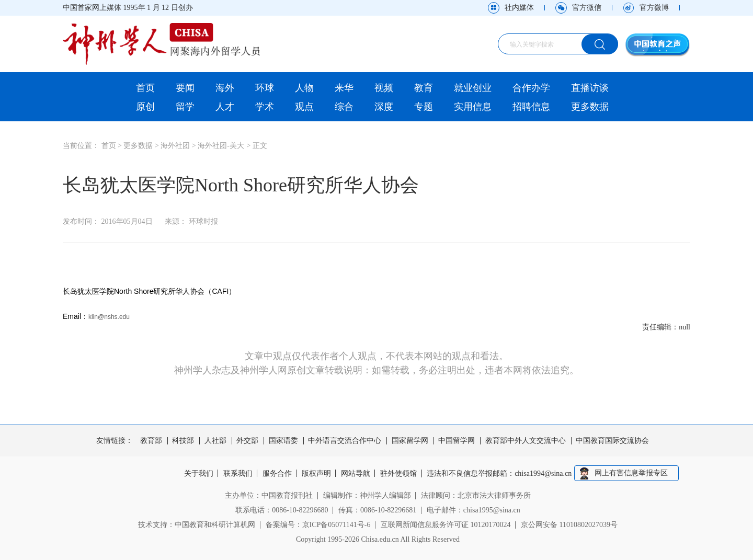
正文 (260, 146)
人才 (225, 107)
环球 (265, 88)
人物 (304, 88)
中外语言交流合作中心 (345, 441)
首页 (145, 88)
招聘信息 (531, 107)
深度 (384, 107)
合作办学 (531, 88)
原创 (145, 107)
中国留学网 (457, 441)
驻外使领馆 (399, 474)
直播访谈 (590, 88)
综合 (344, 107)
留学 (185, 107)
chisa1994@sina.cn (544, 474)
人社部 (215, 441)
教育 (424, 88)
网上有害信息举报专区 (632, 473)
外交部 (247, 441)
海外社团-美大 (221, 146)
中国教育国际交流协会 (612, 441)
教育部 (151, 441)
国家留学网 (410, 441)
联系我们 (237, 474)
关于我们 (198, 474)
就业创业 (473, 88)
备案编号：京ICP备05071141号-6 (318, 525)
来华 (344, 88)
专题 (424, 107)
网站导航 (356, 474)
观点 (304, 107)
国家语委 (283, 441)
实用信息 (473, 107)
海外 (225, 88)
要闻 (185, 88)
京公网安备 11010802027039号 (569, 525)
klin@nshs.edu (109, 317)
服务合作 (277, 474)
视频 (384, 88)
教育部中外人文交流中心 (526, 441)
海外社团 (175, 146)
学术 (265, 107)
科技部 (183, 441)
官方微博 (654, 8)
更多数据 (590, 107)
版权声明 (316, 474)
